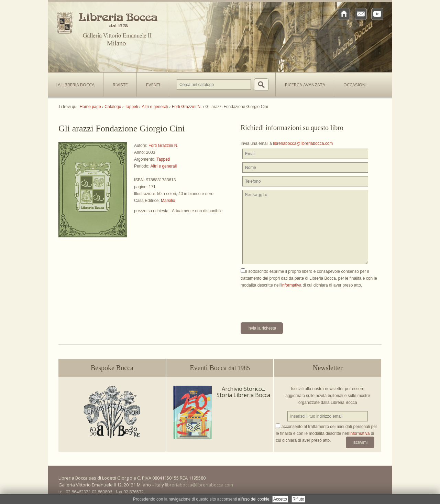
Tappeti (163, 159)
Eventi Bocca (220, 368)
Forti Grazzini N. (163, 146)
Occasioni (355, 85)
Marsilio (168, 201)
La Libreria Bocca (78, 83)
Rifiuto (298, 499)
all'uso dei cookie (254, 499)
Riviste (119, 83)
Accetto (280, 499)
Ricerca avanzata (305, 85)
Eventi (153, 85)
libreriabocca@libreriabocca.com (303, 143)
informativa (291, 285)
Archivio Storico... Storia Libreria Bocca (243, 392)
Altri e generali (163, 166)
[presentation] (293, 302)
